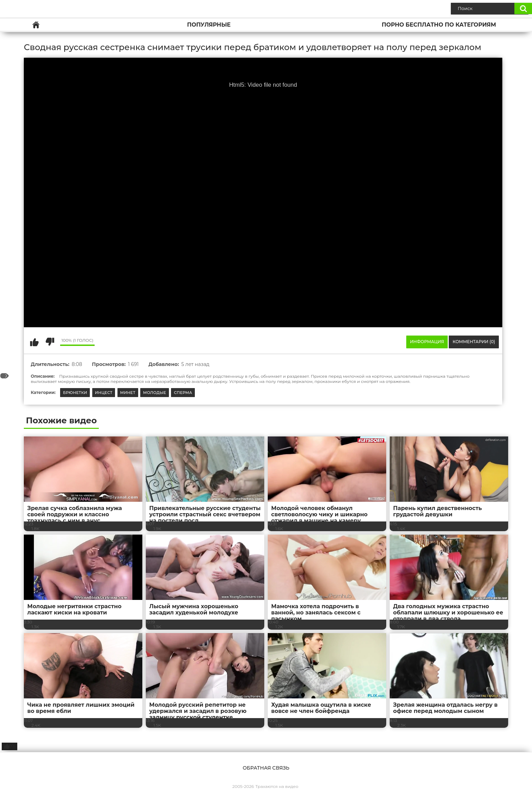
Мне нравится (34, 342)
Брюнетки (75, 393)
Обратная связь (266, 768)
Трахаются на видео (277, 786)
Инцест (104, 393)
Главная (36, 25)
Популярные (209, 25)
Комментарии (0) (474, 342)
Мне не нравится (50, 342)
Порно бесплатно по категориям (439, 25)
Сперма (183, 393)
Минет (128, 393)
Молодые (155, 393)
